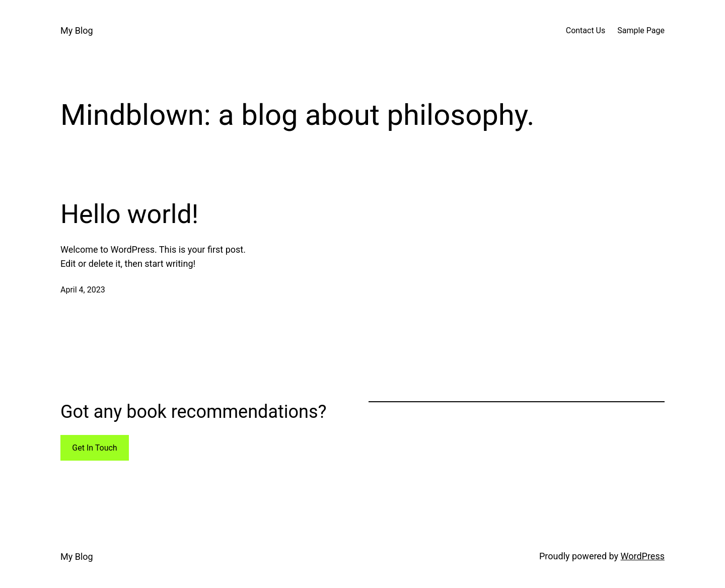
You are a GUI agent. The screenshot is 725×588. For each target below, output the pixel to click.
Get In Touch (94, 448)
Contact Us (586, 30)
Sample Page (641, 30)
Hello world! (129, 214)
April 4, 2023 (83, 290)
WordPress (643, 556)
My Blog (77, 30)
